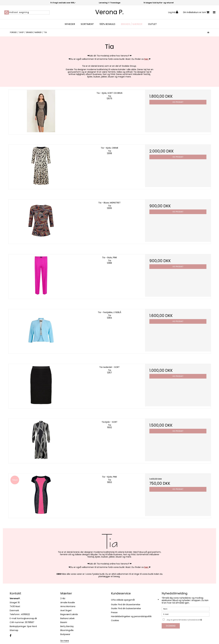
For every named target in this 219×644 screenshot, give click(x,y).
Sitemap (14, 630)
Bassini (64, 622)
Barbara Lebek (67, 618)
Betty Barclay (67, 626)
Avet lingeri (66, 610)
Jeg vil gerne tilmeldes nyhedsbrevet (188, 619)
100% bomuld (107, 24)
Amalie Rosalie (68, 602)
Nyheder (70, 24)
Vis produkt (178, 102)
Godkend (171, 626)
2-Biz (63, 598)
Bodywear (65, 634)
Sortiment (87, 24)
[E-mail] (186, 614)
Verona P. (109, 12)
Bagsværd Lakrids (69, 614)
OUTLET (152, 24)
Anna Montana (68, 606)
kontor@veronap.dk (27, 618)
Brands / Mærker (132, 24)
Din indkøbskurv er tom (196, 12)
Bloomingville (67, 630)
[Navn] (186, 609)
